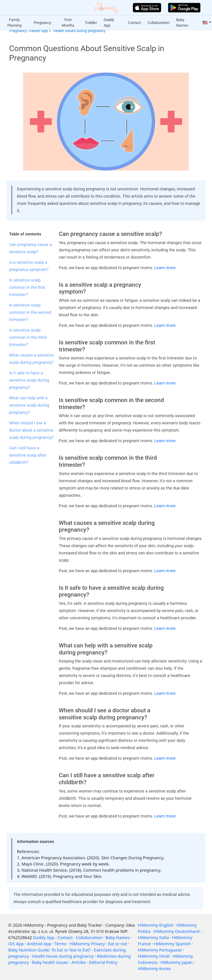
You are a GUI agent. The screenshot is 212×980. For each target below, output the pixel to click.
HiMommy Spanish (172, 944)
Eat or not (118, 944)
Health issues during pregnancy (79, 31)
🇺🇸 (205, 23)
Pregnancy (43, 23)
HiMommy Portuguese (160, 950)
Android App (39, 944)
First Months (68, 23)
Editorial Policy (103, 962)
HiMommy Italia (153, 938)
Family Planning (14, 23)
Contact (134, 23)
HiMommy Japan (177, 962)
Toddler (91, 23)
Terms (60, 944)
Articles (79, 962)
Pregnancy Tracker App (28, 31)
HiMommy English (156, 925)
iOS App (16, 944)
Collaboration (159, 23)
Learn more (165, 268)
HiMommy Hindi (154, 956)
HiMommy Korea (154, 969)
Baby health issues (50, 962)
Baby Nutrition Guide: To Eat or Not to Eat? (49, 950)
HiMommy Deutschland (177, 931)
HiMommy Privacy (87, 944)
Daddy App (109, 23)
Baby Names (182, 23)
